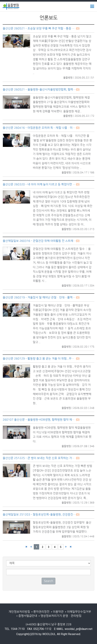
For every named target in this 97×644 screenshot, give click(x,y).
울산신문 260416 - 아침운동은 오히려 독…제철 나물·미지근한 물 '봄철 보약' (39, 128)
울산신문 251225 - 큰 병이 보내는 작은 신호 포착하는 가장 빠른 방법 (39, 458)
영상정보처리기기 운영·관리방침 (61, 616)
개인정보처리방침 (19, 612)
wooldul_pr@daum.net (79, 629)
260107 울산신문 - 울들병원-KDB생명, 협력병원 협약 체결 (39, 420)
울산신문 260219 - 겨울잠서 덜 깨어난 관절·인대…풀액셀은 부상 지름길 (39, 297)
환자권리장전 (41, 612)
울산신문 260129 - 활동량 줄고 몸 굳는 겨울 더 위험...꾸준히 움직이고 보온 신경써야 (39, 359)
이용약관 (58, 612)
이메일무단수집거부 (79, 612)
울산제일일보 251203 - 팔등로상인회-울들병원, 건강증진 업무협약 (39, 514)
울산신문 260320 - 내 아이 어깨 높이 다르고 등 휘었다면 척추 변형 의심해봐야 (39, 184)
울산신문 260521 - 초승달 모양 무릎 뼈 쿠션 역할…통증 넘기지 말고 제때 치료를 (39, 28)
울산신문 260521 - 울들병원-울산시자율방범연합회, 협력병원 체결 (39, 89)
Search (48, 581)
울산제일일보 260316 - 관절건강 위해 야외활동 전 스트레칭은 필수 (39, 241)
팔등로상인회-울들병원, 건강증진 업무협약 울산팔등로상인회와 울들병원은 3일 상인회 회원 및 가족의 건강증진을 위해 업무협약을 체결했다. (62, 527)
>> (71, 547)
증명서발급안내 (28, 616)
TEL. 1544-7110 (15, 629)
